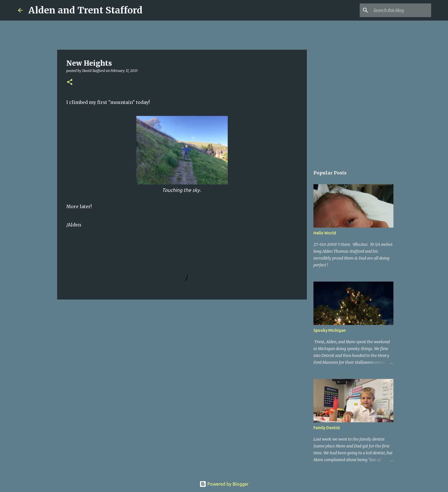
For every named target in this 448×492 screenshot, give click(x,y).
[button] (70, 82)
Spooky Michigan (330, 330)
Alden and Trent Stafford (85, 10)
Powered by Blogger (224, 484)
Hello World (325, 233)
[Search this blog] (401, 10)
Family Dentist (327, 428)
